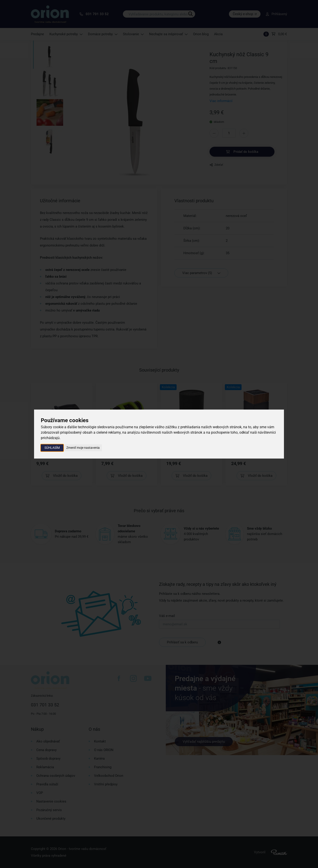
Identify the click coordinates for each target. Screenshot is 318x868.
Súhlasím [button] (52, 448)
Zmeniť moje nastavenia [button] (83, 448)
